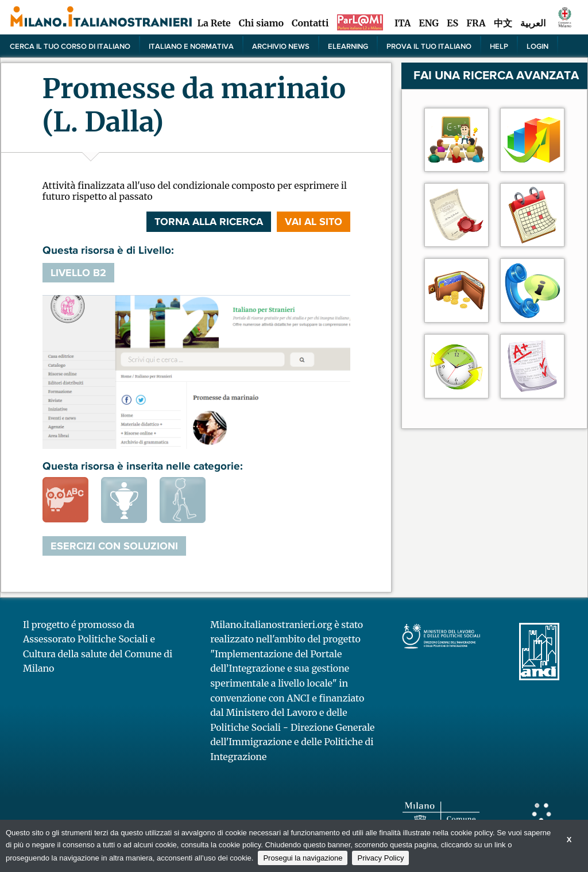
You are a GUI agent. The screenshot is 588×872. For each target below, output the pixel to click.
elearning (348, 46)
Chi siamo (261, 23)
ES (452, 23)
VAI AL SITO (314, 222)
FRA (476, 23)
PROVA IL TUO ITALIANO (429, 46)
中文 (503, 23)
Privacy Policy (380, 858)
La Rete (214, 23)
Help (499, 46)
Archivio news (281, 46)
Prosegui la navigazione (303, 858)
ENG (429, 23)
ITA (403, 23)
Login (537, 46)
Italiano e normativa (191, 46)
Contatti (310, 23)
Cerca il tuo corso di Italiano (70, 46)
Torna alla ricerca (209, 222)
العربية (533, 23)
